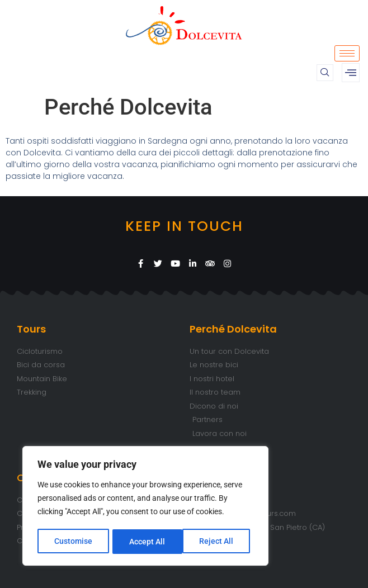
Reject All (147, 542)
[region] (145, 507)
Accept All (219, 542)
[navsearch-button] (325, 73)
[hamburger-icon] (347, 53)
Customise (73, 542)
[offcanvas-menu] (351, 73)
